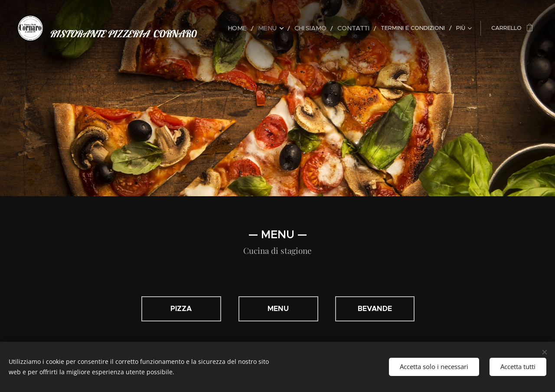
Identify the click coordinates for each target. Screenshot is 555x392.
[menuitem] (248, 28)
